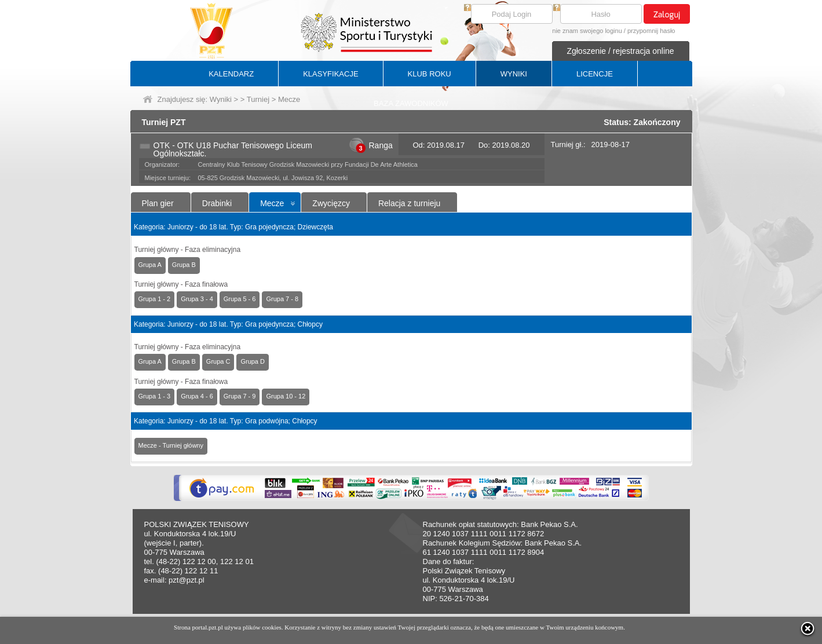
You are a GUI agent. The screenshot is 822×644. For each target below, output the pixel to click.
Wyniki (221, 99)
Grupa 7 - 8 (282, 299)
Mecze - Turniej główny (171, 445)
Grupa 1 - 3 (155, 396)
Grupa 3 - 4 (197, 299)
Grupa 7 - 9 (240, 396)
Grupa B (184, 265)
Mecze (272, 203)
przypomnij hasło (651, 31)
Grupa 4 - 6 (197, 396)
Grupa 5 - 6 (240, 299)
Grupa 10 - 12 (286, 396)
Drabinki (217, 203)
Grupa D (253, 361)
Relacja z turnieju (409, 203)
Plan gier (158, 203)
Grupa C (218, 361)
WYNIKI (514, 74)
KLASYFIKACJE (330, 74)
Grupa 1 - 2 (155, 299)
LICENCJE (595, 74)
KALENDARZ (231, 74)
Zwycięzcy (331, 203)
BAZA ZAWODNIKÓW (411, 103)
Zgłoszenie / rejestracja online (620, 51)
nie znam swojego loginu (587, 31)
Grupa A (150, 265)
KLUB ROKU (430, 74)
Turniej (258, 99)
